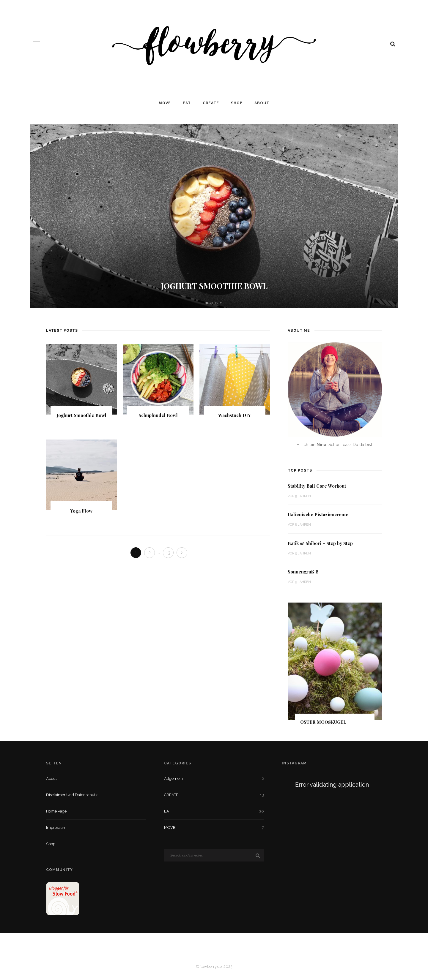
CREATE (211, 103)
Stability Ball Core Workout (317, 486)
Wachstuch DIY (235, 415)
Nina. (322, 445)
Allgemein (173, 779)
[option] (214, 216)
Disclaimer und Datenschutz (72, 795)
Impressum (56, 828)
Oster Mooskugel (323, 722)
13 (168, 553)
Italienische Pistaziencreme (318, 514)
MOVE (165, 103)
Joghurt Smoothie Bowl (214, 286)
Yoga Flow (81, 511)
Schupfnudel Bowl (158, 415)
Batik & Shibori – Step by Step (320, 543)
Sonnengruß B (303, 572)
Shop (237, 103)
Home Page (56, 811)
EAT (187, 103)
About (262, 103)
